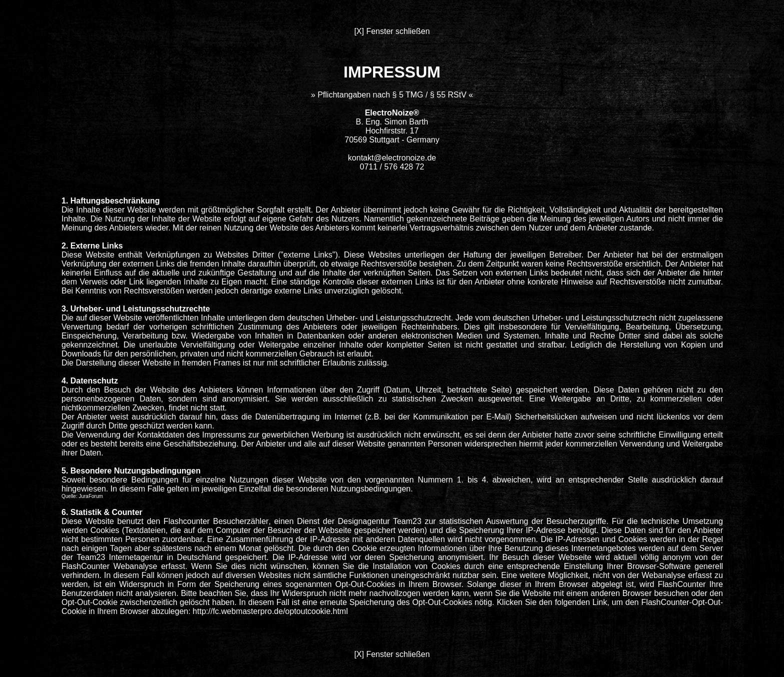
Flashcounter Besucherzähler (216, 521)
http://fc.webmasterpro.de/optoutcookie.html (270, 611)
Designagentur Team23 (380, 521)
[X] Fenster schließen (392, 31)
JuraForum (90, 496)
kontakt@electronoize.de (392, 158)
